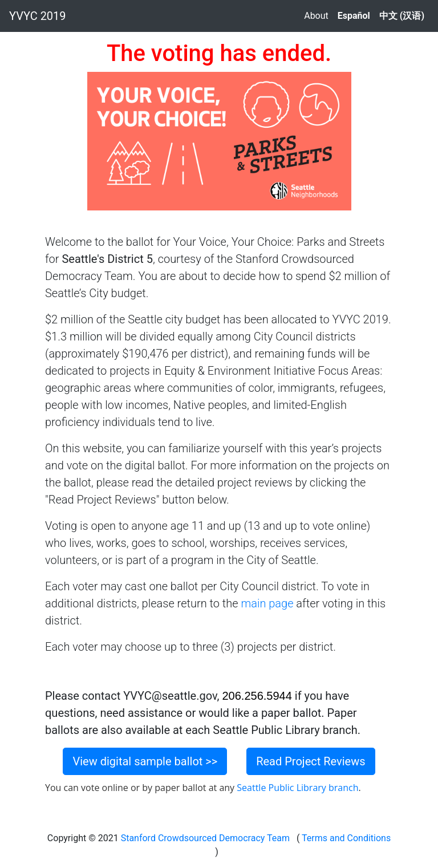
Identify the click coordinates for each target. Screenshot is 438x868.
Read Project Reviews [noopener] (311, 761)
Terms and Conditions (345, 838)
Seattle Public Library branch (297, 788)
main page (267, 603)
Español (354, 16)
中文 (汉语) (402, 16)
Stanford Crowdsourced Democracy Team (205, 838)
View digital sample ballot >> (145, 761)
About (316, 16)
